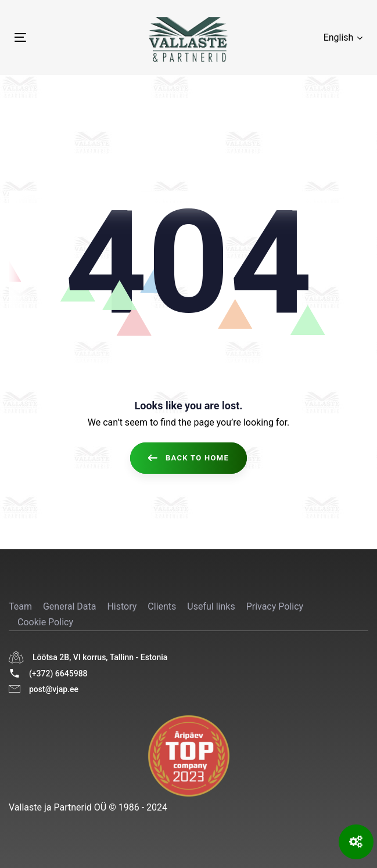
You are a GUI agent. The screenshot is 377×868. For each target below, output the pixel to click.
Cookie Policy (45, 622)
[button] (343, 37)
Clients (162, 606)
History (122, 606)
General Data (70, 606)
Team (20, 606)
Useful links (211, 606)
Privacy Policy (275, 606)
